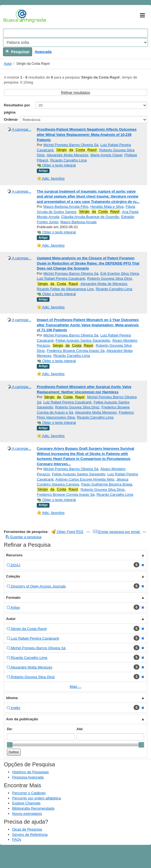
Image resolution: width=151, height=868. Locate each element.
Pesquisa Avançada (28, 777)
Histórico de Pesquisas (30, 772)
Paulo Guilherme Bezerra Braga (106, 484)
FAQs (17, 839)
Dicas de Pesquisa (27, 829)
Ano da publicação (22, 719)
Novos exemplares (27, 814)
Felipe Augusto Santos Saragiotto (79, 474)
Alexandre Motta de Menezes (104, 284)
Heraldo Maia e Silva (107, 207)
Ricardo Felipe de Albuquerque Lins (65, 289)
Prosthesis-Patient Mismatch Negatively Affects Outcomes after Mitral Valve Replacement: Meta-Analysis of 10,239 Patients (87, 134)
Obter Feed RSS (67, 532)
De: (10, 729)
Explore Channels (26, 803)
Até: (80, 729)
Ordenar (11, 119)
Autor (8, 64)
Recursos (14, 555)
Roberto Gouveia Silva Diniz (110, 278)
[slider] (10, 745)
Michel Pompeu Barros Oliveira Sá (71, 145)
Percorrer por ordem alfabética (37, 798)
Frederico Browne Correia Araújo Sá (76, 351)
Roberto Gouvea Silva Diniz (77, 407)
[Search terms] (75, 33)
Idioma (12, 698)
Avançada (43, 52)
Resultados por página (17, 109)
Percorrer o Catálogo (29, 793)
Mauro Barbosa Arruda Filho (66, 207)
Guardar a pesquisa (24, 537)
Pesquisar (18, 52)
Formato (13, 598)
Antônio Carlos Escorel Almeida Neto (85, 479)
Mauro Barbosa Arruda (78, 222)
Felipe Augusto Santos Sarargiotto (83, 340)
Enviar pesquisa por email (117, 532)
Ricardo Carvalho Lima (68, 160)
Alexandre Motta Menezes (67, 155)
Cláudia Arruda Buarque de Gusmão (90, 217)
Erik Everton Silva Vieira (120, 273)
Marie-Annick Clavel (106, 155)
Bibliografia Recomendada (33, 808)
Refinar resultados (75, 92)
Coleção (13, 576)
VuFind (12, 16)
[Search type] (75, 42)
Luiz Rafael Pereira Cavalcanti (61, 278)
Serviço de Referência (30, 835)
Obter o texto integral (56, 165)
